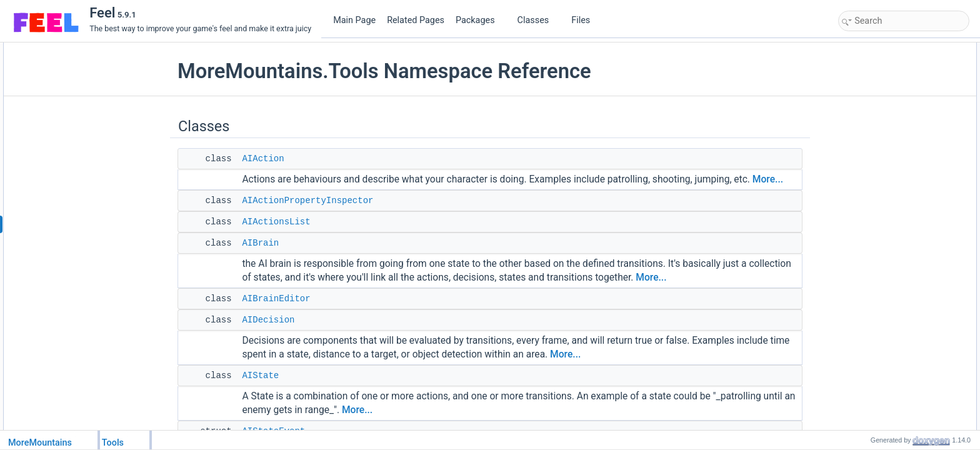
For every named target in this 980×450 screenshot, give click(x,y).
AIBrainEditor (276, 299)
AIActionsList (276, 222)
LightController (876, 366)
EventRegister (875, 256)
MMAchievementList (886, 421)
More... (768, 179)
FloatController (877, 269)
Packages (480, 20)
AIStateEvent (874, 159)
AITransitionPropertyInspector (901, 187)
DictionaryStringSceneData (897, 228)
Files (585, 20)
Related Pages (416, 20)
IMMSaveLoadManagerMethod (903, 324)
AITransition (872, 173)
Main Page (354, 20)
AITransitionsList (879, 201)
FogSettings (872, 297)
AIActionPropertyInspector (307, 201)
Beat (860, 214)
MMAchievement (880, 393)
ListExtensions (876, 379)
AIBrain (260, 243)
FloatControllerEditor (886, 283)
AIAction (263, 159)
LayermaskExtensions (888, 352)
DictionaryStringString (888, 242)
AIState (260, 376)
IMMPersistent (876, 311)
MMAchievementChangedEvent (905, 407)
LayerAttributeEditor (885, 338)
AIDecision (268, 320)
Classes (538, 20)
